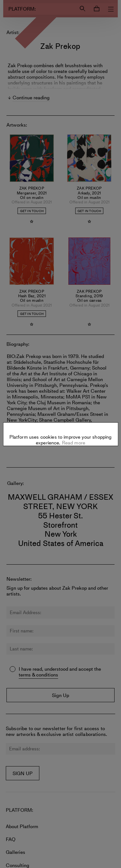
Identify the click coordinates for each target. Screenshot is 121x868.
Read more (73, 417)
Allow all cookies (60, 453)
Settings (60, 433)
